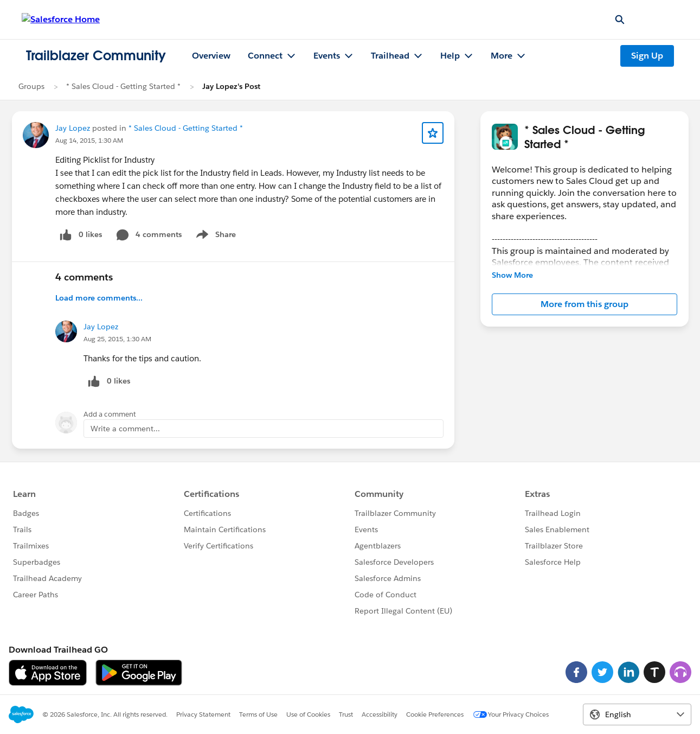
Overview (211, 56)
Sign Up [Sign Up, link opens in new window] (647, 56)
